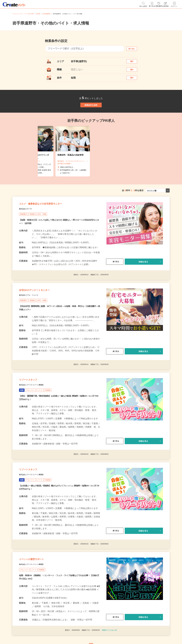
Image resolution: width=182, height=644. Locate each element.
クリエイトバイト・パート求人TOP (23, 14)
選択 (134, 63)
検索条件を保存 (91, 115)
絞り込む (134, 49)
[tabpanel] (91, 164)
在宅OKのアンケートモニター (43, 311)
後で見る (115, 279)
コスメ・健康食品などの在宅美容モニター (53, 220)
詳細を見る (143, 279)
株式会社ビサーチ (29, 226)
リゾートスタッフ (33, 406)
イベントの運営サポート (39, 596)
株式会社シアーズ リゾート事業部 (37, 413)
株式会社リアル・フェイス (33, 318)
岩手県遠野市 (46, 14)
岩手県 (38, 14)
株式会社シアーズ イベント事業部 (37, 603)
